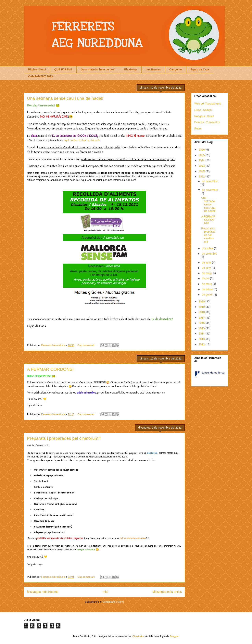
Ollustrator (138, 636)
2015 (202, 328)
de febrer (208, 289)
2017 (202, 318)
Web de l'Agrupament (208, 103)
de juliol (207, 262)
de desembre (210, 181)
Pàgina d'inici (37, 69)
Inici (105, 592)
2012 (202, 344)
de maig (207, 273)
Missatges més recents (43, 592)
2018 (202, 312)
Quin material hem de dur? (98, 69)
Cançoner (176, 69)
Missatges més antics (167, 592)
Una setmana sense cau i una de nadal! (65, 98)
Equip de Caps (200, 69)
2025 (202, 155)
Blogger (174, 636)
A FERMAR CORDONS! (50, 369)
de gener (208, 295)
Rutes (198, 128)
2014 (202, 334)
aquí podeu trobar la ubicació (82, 140)
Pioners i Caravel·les (207, 122)
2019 (202, 307)
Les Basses (153, 69)
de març (207, 284)
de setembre (209, 254)
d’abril (206, 278)
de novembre (210, 190)
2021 (202, 176)
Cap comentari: (87, 345)
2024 (202, 160)
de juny (207, 268)
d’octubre (208, 248)
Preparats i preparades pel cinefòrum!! (64, 438)
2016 (202, 323)
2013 (202, 339)
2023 (202, 166)
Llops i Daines (203, 110)
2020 (202, 301)
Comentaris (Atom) (113, 602)
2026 (202, 150)
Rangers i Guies (204, 116)
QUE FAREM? (63, 69)
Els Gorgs (131, 69)
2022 (202, 171)
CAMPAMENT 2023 (40, 76)
